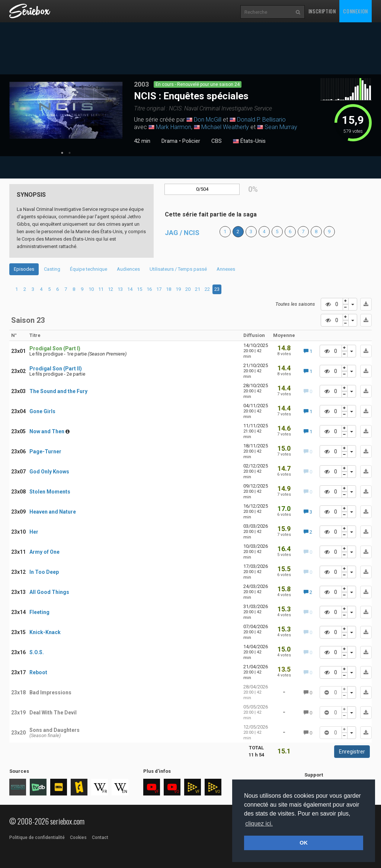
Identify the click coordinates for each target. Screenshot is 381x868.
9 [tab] (82, 289)
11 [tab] (101, 289)
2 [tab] (70, 153)
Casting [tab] (52, 269)
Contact (100, 838)
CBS (217, 141)
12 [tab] (111, 289)
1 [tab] (62, 153)
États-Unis (249, 141)
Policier (191, 141)
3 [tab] (33, 289)
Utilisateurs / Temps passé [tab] (178, 269)
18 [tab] (169, 289)
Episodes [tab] (24, 269)
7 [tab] (66, 289)
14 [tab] (130, 289)
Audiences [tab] (128, 269)
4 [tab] (41, 289)
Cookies (78, 838)
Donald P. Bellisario (261, 120)
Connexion (355, 11)
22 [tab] (207, 289)
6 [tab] (57, 289)
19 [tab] (178, 289)
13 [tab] (120, 289)
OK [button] (304, 843)
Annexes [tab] (226, 269)
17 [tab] (159, 289)
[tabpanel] (66, 110)
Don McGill (208, 120)
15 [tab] (140, 289)
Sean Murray (281, 127)
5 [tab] (49, 289)
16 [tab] (149, 289)
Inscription (322, 11)
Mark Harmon (174, 127)
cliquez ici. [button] (259, 824)
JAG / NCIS (182, 233)
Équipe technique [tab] (89, 269)
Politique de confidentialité (37, 838)
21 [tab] (198, 289)
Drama (169, 141)
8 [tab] (74, 289)
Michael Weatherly (225, 127)
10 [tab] (91, 289)
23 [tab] (217, 289)
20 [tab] (188, 289)
